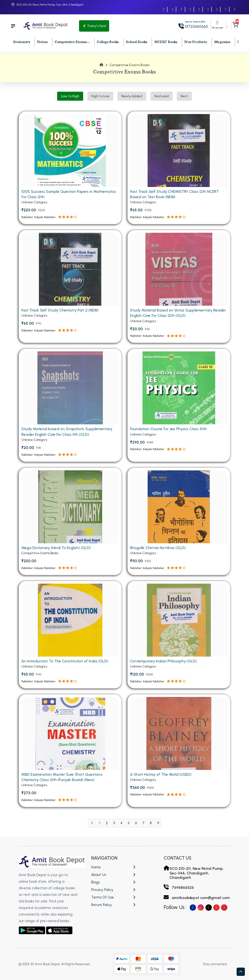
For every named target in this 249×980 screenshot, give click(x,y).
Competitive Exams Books (40, 655)
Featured (162, 96)
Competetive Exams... (72, 42)
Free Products (196, 42)
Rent (184, 96)
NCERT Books (166, 42)
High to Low (100, 96)
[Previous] (92, 823)
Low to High (70, 96)
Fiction (42, 42)
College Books (108, 42)
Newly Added (132, 96)
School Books (137, 42)
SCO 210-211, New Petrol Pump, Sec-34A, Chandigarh (50, 5)
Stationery (22, 42)
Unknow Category (35, 203)
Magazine (222, 42)
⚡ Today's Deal (94, 26)
